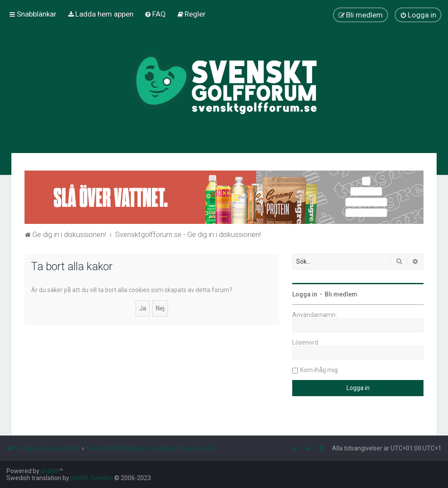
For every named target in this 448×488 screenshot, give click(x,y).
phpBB (50, 471)
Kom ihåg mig (319, 370)
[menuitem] (100, 14)
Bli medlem (341, 294)
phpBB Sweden (92, 478)
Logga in (305, 294)
